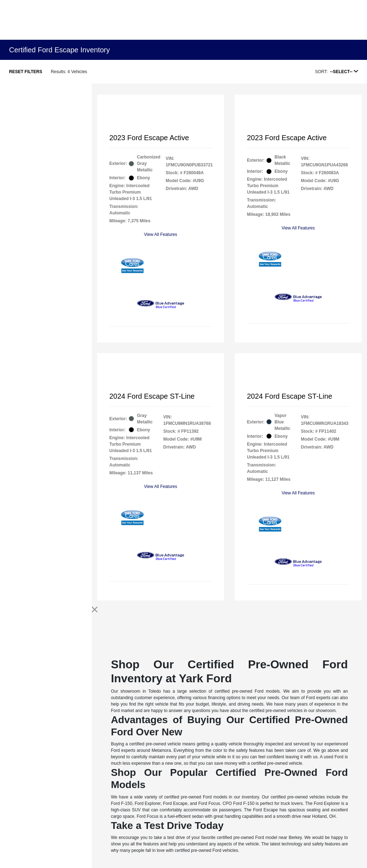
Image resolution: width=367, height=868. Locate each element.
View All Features (161, 234)
